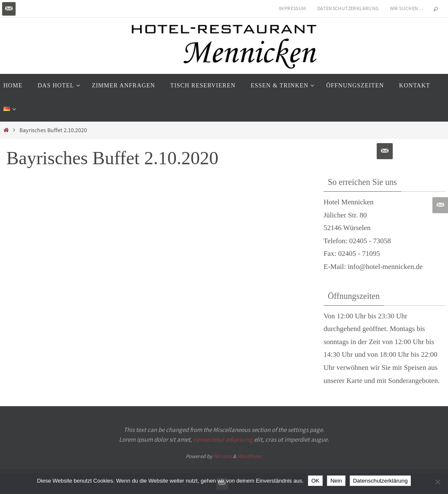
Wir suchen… (407, 8)
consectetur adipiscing (223, 439)
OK (315, 481)
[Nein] (437, 482)
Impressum (293, 8)
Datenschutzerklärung (348, 8)
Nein (336, 481)
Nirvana (223, 456)
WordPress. (250, 456)
